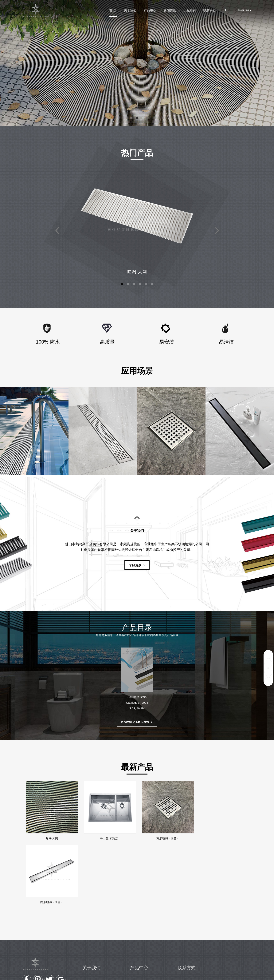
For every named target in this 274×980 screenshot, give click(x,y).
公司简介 (92, 920)
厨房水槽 (139, 943)
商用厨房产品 (142, 949)
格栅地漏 (139, 920)
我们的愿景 (93, 926)
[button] (131, 118)
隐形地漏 (139, 932)
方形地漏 (139, 937)
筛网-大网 (137, 272)
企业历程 (92, 932)
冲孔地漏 (139, 926)
